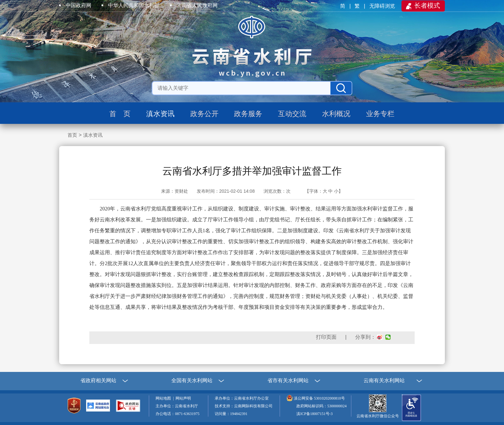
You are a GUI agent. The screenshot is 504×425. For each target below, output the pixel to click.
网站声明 (184, 398)
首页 (72, 135)
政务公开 (204, 114)
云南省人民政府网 (197, 5)
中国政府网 (78, 5)
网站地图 (164, 398)
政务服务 (248, 114)
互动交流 (292, 114)
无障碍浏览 (383, 6)
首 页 (120, 114)
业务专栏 (380, 114)
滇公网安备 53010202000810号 (319, 398)
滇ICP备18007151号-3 (315, 414)
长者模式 (427, 5)
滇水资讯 (160, 114)
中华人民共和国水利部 (134, 5)
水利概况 (336, 114)
